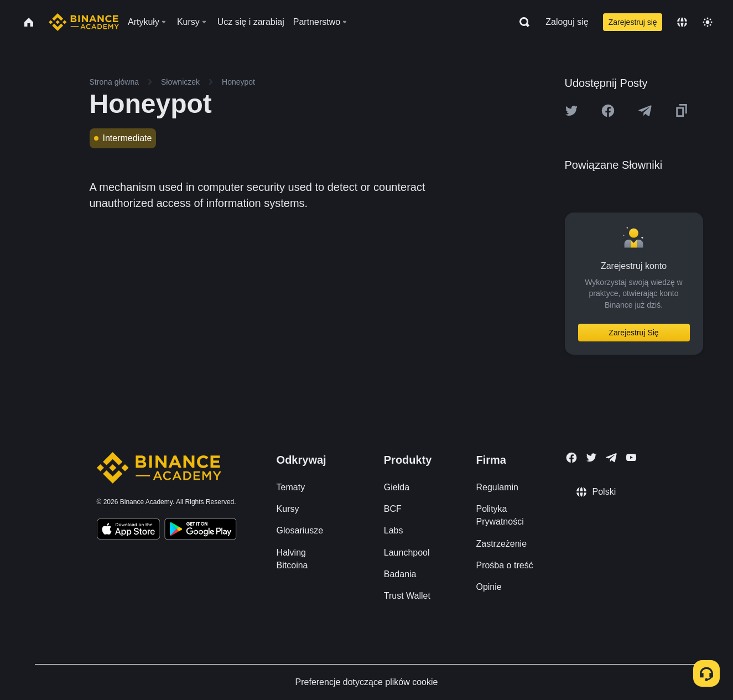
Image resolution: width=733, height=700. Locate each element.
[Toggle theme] (708, 22)
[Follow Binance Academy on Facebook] (571, 458)
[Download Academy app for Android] (200, 531)
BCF (393, 509)
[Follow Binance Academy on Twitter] (591, 458)
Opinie (488, 587)
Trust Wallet (407, 596)
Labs (394, 530)
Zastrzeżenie (501, 544)
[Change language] (682, 22)
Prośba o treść (504, 565)
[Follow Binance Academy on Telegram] (611, 458)
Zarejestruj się (633, 22)
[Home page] (84, 22)
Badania (400, 574)
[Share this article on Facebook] (608, 111)
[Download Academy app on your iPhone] (129, 531)
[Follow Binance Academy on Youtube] (631, 457)
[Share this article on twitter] (571, 111)
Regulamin (497, 487)
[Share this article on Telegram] (645, 111)
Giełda (397, 487)
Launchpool (407, 553)
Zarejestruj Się (633, 333)
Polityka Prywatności (500, 515)
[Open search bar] (521, 22)
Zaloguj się (567, 22)
